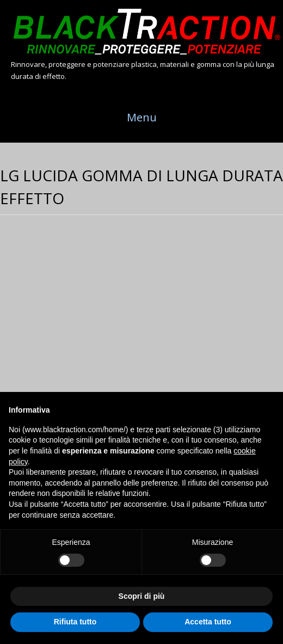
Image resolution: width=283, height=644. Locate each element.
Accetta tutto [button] (208, 622)
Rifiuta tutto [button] (75, 622)
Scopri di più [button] (142, 596)
